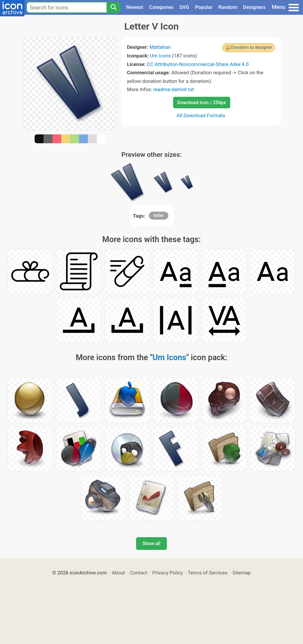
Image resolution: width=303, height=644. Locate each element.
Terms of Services (208, 573)
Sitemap (242, 573)
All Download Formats (201, 115)
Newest (134, 7)
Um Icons (161, 56)
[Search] (113, 7)
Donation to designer (251, 47)
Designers (254, 7)
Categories (161, 7)
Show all (151, 544)
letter (158, 215)
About (119, 573)
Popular (204, 7)
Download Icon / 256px (202, 103)
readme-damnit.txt (174, 89)
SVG (184, 7)
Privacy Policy (168, 573)
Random (228, 7)
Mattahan (160, 47)
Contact (139, 573)
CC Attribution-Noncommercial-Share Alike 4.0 (198, 64)
